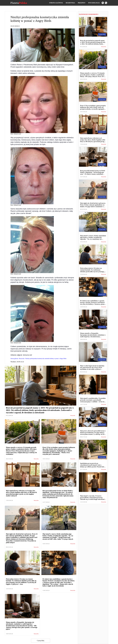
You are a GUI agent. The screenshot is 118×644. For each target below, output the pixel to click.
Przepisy (82, 3)
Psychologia (94, 3)
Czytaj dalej (41, 641)
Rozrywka (70, 3)
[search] (106, 3)
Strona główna (56, 3)
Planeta (19, 3)
